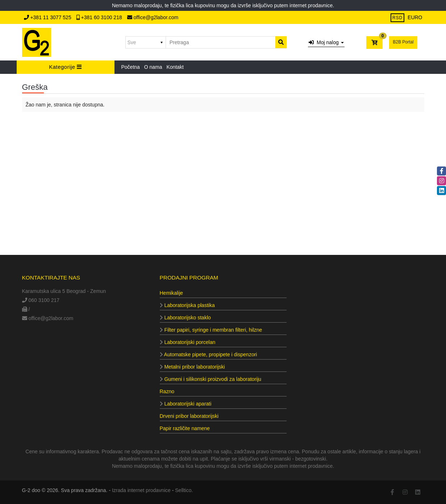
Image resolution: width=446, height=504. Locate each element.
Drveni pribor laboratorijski (189, 416)
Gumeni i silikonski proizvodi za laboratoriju (211, 379)
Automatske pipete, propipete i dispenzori (209, 354)
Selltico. (184, 490)
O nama (153, 67)
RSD (397, 18)
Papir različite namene (185, 428)
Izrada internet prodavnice (141, 490)
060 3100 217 (41, 300)
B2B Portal (403, 42)
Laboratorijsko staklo (185, 318)
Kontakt (175, 67)
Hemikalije (172, 293)
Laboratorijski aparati (186, 404)
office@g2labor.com (153, 17)
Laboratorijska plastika (187, 305)
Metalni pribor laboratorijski (192, 367)
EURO (415, 17)
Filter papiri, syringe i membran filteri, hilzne (211, 330)
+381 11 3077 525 (48, 17)
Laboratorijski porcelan (188, 342)
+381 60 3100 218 (100, 17)
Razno (167, 391)
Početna (131, 67)
